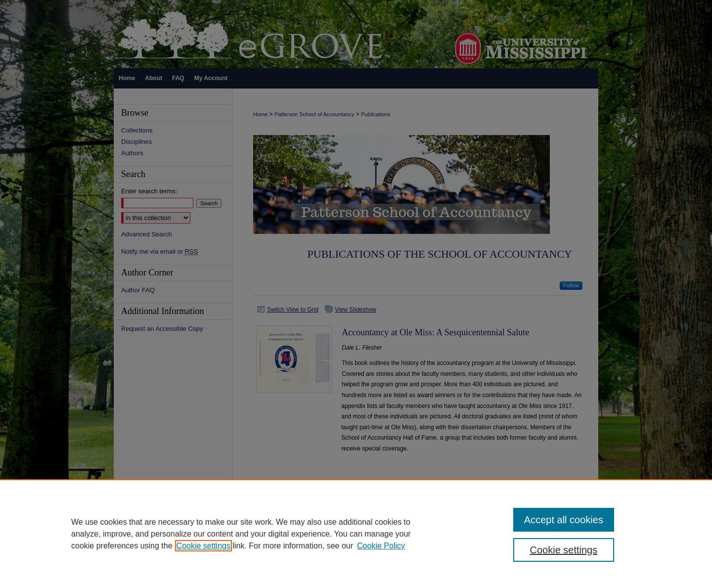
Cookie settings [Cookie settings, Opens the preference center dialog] (564, 550)
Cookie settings (203, 546)
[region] (356, 534)
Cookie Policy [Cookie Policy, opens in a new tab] (381, 546)
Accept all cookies (564, 520)
